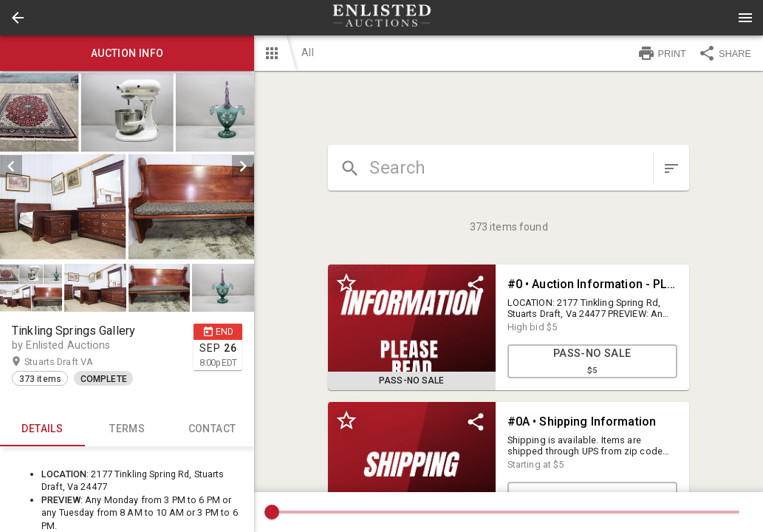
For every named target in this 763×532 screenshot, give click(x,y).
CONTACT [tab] (212, 429)
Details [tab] (42, 429)
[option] (127, 166)
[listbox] (127, 166)
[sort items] (671, 168)
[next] (243, 166)
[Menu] (745, 18)
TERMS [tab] (127, 429)
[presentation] (382, 18)
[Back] (18, 18)
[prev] (11, 166)
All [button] (307, 52)
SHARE (725, 53)
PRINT (662, 53)
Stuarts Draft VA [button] (73, 362)
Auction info (127, 53)
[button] (18, 18)
